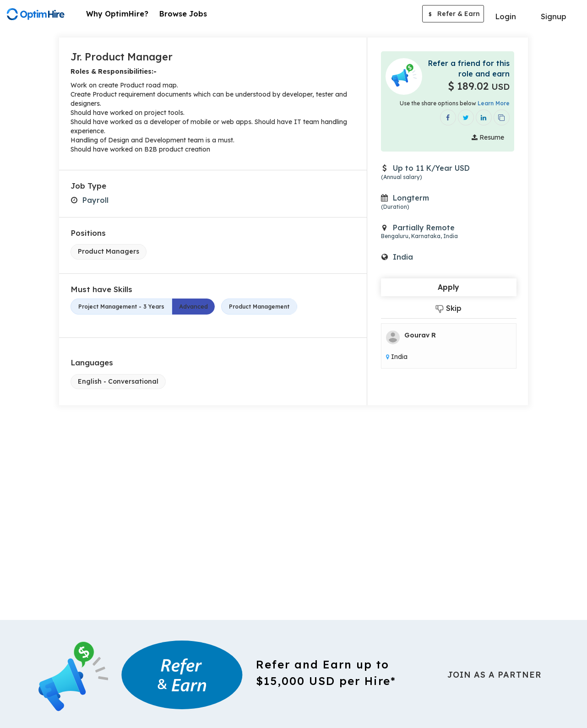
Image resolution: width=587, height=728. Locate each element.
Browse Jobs (183, 14)
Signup (554, 16)
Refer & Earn (453, 15)
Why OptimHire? (117, 14)
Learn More (494, 103)
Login (506, 16)
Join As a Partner (495, 675)
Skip (448, 308)
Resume (488, 137)
